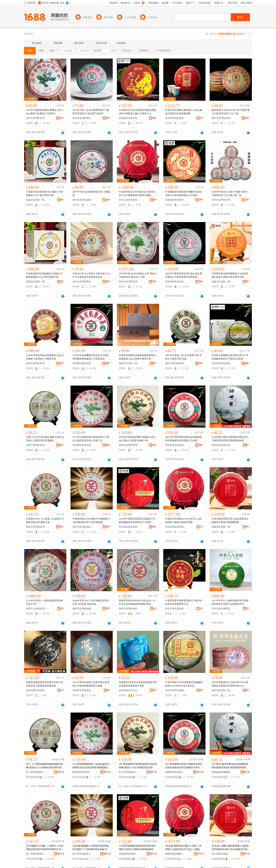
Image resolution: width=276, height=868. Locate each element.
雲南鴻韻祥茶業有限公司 (37, 690)
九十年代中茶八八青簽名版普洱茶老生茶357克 (44, 602)
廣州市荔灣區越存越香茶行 (129, 609)
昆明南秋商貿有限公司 (129, 118)
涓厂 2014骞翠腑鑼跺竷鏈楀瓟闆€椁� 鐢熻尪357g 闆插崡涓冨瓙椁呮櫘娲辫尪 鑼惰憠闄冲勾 (45, 766)
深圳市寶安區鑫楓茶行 (176, 690)
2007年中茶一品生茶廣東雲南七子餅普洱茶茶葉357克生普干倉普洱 (91, 112)
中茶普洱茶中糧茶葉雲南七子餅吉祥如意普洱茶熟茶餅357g (184, 602)
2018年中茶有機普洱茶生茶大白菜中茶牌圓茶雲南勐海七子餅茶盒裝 (91, 357)
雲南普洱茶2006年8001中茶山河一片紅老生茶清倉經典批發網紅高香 (137, 602)
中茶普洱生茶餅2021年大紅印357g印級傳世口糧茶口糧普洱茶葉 (184, 521)
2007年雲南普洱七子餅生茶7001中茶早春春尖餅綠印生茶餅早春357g (230, 684)
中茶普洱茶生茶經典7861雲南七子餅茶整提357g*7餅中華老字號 (44, 194)
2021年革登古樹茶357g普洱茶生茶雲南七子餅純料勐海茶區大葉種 (91, 684)
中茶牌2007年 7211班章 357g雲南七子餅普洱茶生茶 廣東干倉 (45, 521)
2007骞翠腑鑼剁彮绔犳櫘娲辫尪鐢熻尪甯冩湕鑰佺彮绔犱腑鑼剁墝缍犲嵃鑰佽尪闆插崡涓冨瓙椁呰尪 (184, 766)
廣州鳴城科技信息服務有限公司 (129, 690)
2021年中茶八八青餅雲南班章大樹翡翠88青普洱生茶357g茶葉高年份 (230, 602)
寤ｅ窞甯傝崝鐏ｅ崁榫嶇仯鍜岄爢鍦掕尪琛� (37, 772)
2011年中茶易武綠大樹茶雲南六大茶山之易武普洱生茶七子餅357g (91, 439)
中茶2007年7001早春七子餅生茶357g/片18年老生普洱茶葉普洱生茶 (91, 275)
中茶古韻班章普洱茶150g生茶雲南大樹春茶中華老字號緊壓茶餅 (230, 521)
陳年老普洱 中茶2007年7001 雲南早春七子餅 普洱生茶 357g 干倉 (231, 112)
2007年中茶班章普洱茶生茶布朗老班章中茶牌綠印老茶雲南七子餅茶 (184, 439)
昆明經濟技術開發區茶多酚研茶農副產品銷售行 (176, 118)
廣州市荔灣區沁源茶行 (222, 690)
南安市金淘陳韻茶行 (36, 609)
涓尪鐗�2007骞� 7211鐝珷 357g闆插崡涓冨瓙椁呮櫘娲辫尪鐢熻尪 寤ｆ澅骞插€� (45, 848)
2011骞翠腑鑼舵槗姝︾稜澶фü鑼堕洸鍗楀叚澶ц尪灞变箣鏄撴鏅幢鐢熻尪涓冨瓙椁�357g (91, 766)
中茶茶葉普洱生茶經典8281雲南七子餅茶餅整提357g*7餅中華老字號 (44, 275)
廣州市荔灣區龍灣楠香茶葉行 (222, 118)
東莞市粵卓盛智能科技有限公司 (176, 609)
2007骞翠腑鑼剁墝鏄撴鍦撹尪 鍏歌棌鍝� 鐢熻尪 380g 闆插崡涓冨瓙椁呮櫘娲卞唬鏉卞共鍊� (138, 766)
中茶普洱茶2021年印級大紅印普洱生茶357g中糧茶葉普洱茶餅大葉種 (137, 194)
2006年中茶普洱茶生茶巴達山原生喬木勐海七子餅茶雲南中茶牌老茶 (184, 275)
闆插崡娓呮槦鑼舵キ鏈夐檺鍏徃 (222, 772)
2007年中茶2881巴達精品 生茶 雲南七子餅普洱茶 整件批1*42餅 (138, 275)
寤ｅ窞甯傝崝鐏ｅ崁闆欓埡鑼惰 (83, 854)
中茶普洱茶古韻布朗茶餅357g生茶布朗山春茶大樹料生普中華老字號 (230, 275)
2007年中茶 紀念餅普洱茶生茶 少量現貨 (91, 194)
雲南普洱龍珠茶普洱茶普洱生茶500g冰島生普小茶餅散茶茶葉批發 (44, 684)
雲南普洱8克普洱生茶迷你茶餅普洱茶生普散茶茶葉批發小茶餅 (138, 684)
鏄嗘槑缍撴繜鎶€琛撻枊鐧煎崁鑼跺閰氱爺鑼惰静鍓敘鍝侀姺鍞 (176, 854)
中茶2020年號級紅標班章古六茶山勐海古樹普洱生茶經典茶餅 (184, 112)
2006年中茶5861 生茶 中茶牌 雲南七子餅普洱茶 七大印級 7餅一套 (230, 194)
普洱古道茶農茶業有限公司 (129, 200)
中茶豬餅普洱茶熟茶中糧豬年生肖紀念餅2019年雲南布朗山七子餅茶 (184, 194)
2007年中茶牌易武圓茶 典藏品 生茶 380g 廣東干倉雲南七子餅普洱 (45, 112)
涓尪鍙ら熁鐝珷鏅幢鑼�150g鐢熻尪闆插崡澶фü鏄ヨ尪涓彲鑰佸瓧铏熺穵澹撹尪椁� (231, 848)
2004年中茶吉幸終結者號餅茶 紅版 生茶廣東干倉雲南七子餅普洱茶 (45, 357)
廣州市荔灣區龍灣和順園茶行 (37, 118)
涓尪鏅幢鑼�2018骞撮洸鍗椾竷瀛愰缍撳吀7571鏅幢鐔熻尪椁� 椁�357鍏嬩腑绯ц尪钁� (91, 848)
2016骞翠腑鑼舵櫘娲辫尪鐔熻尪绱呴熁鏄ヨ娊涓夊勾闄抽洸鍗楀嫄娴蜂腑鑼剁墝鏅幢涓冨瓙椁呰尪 (137, 848)
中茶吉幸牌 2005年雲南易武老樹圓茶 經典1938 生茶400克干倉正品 (184, 684)
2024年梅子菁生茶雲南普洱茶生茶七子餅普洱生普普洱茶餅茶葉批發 (230, 439)
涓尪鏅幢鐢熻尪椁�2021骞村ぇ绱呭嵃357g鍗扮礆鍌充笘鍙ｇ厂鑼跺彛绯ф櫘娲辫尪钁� (184, 848)
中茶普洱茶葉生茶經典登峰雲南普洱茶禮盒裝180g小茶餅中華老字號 (137, 357)
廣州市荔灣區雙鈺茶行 (83, 118)
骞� (61, 772)
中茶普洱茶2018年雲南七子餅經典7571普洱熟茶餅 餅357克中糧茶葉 (91, 521)
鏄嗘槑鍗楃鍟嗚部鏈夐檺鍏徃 (83, 772)
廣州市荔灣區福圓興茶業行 (83, 200)
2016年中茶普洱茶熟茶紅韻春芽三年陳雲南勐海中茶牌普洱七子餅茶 (137, 521)
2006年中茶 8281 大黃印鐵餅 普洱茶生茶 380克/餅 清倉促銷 (91, 602)
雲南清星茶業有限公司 (222, 445)
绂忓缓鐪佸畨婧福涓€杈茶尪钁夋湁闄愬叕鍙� (222, 854)
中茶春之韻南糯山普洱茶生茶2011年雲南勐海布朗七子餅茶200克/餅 (230, 357)
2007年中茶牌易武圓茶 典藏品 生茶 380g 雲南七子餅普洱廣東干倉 (138, 439)
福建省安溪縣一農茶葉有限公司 (37, 200)
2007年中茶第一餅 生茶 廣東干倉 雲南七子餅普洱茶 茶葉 (183, 357)
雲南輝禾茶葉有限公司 (83, 690)
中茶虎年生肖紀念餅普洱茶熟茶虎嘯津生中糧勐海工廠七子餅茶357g (137, 112)
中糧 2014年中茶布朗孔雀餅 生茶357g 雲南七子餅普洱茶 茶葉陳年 (45, 439)
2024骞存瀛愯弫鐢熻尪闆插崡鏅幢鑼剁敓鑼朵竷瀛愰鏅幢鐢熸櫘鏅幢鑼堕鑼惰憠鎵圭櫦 (230, 766)
